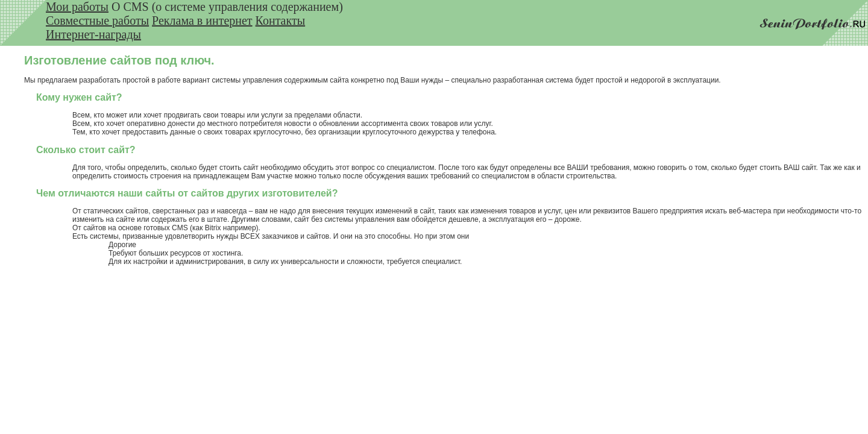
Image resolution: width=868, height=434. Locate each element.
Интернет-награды (93, 34)
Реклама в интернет (202, 20)
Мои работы (77, 7)
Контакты (281, 20)
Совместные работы (97, 20)
